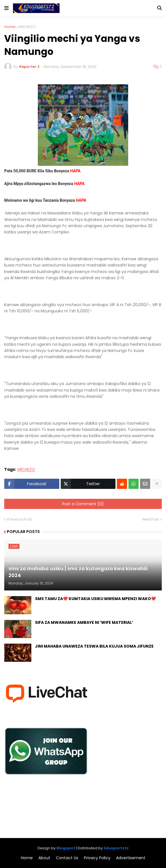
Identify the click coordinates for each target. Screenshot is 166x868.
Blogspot (66, 848)
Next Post (151, 519)
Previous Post (19, 519)
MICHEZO (27, 27)
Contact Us (67, 858)
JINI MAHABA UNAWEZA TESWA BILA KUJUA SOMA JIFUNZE (94, 646)
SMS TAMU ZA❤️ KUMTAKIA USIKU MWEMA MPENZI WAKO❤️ (95, 599)
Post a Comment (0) (83, 504)
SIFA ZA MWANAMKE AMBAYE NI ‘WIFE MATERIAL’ (84, 623)
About (44, 858)
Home (10, 27)
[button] (6, 8)
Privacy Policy (97, 858)
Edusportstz (116, 848)
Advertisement (131, 858)
